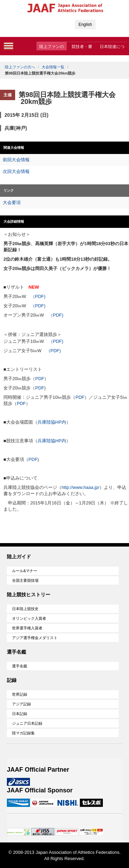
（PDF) (38, 296)
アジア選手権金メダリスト (35, 638)
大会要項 (12, 202)
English (85, 25)
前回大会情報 (16, 160)
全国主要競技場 (25, 580)
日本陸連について (112, 47)
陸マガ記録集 (23, 733)
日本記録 (20, 714)
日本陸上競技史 (25, 609)
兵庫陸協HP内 (52, 422)
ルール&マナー (25, 571)
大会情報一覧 (53, 67)
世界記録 (20, 694)
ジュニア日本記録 (27, 723)
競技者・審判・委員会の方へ (82, 47)
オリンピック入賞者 (29, 618)
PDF (40, 379)
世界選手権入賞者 (27, 628)
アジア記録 (21, 704)
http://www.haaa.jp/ (80, 487)
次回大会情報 (16, 171)
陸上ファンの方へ (52, 47)
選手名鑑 (20, 666)
